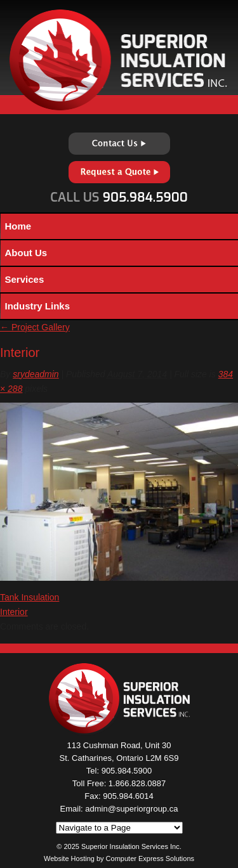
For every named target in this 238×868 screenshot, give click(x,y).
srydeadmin (36, 374)
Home (18, 226)
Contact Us (119, 144)
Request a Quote (119, 172)
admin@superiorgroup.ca (131, 809)
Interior (14, 612)
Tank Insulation (30, 597)
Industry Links (38, 306)
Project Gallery (35, 327)
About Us (26, 253)
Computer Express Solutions (150, 858)
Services (25, 279)
